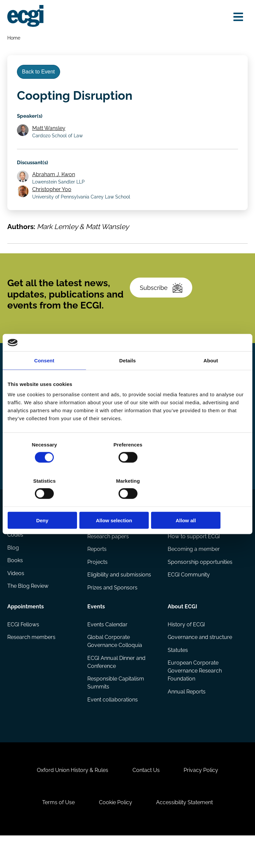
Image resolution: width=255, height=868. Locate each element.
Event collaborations (113, 725)
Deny (47, 502)
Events (96, 631)
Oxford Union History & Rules (71, 800)
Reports (97, 573)
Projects (98, 586)
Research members (32, 662)
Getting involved (189, 542)
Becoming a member (193, 573)
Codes (16, 560)
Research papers (108, 560)
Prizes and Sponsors (113, 613)
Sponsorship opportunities (200, 586)
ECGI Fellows (24, 649)
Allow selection (127, 502)
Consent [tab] (44, 378)
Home (14, 38)
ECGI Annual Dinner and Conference (117, 687)
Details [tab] (127, 378)
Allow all (208, 502)
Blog (13, 573)
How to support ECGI (193, 560)
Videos (16, 600)
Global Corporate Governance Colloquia (115, 666)
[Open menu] (237, 17)
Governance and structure (200, 662)
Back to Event (40, 74)
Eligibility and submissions (120, 600)
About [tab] (211, 378)
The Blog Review (28, 613)
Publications (23, 542)
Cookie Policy (116, 833)
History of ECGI (186, 649)
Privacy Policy (202, 800)
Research (100, 542)
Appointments (26, 631)
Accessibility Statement (186, 833)
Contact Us (146, 800)
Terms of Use (57, 833)
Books (15, 586)
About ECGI (182, 631)
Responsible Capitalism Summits (116, 708)
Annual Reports (186, 717)
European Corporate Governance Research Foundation (194, 696)
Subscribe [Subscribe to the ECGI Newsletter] (162, 303)
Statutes (177, 675)
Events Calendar (108, 649)
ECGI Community (188, 600)
